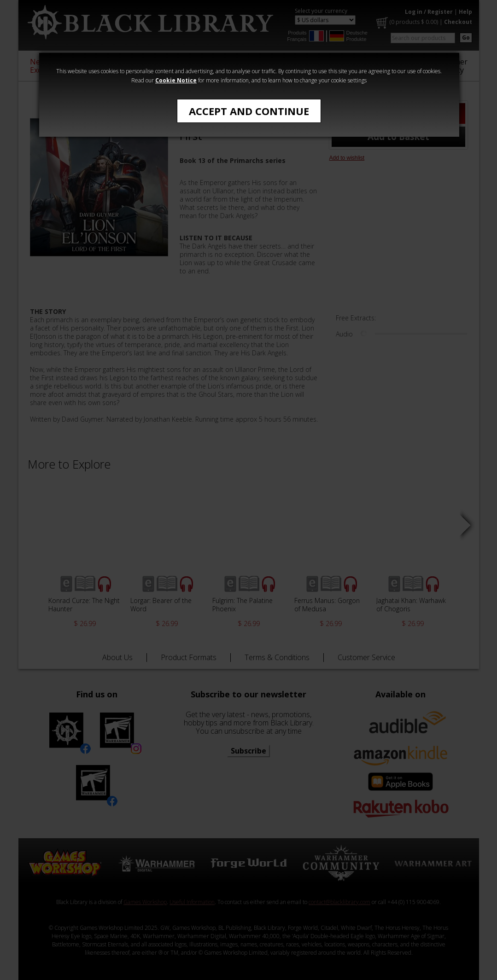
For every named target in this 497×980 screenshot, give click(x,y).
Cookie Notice (176, 80)
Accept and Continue (249, 111)
